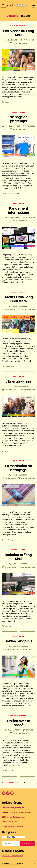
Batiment (14, 716)
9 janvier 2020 (10, 649)
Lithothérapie (9, 366)
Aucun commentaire (20, 43)
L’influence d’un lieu (10, 822)
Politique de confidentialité (13, 856)
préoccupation (10, 770)
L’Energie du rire (18, 381)
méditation (9, 540)
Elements (14, 26)
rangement (17, 193)
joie (6, 451)
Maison (23, 112)
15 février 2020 (10, 390)
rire (9, 451)
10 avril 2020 (30, 126)
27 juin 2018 (30, 730)
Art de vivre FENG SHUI (17, 864)
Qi (23, 204)
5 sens (7, 102)
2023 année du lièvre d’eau (13, 817)
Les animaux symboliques (13, 808)
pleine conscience (27, 540)
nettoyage (8, 193)
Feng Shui (23, 26)
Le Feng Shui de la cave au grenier (16, 812)
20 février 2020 (10, 309)
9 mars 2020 (30, 217)
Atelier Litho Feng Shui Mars (18, 299)
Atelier (14, 292)
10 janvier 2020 (10, 567)
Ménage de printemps (19, 119)
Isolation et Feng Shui (19, 557)
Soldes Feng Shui (18, 641)
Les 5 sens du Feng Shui (18, 33)
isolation (8, 626)
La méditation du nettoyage (18, 468)
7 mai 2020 (30, 40)
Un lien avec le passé (18, 723)
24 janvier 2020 (10, 478)
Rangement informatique (18, 210)
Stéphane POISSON (15, 40)
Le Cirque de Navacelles (12, 826)
